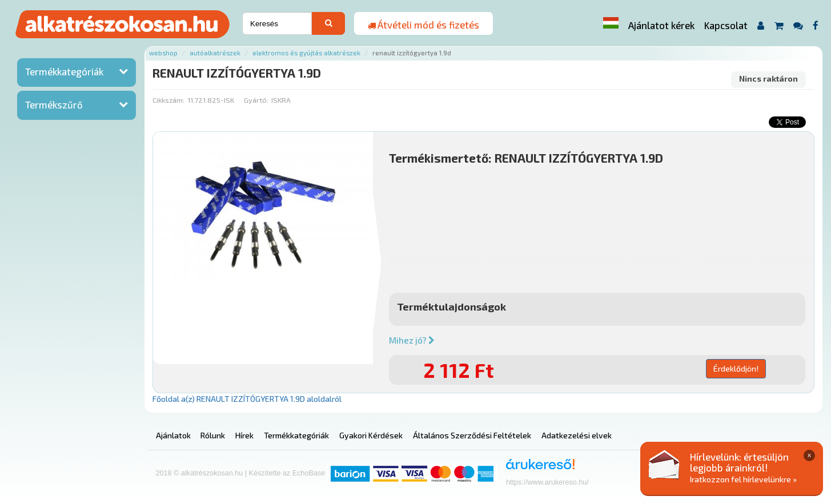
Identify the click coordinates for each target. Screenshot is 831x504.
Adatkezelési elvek (577, 435)
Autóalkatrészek (215, 53)
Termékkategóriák (64, 71)
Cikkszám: (168, 100)
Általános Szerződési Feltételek (472, 435)
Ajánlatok (173, 435)
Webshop (163, 53)
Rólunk (213, 435)
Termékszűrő (54, 104)
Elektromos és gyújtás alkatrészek (306, 53)
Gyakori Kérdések (371, 435)
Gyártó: (256, 100)
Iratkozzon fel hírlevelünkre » (743, 479)
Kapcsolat (726, 25)
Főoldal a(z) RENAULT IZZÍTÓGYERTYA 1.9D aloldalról (247, 399)
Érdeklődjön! (736, 368)
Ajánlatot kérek (661, 25)
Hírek (244, 435)
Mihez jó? (412, 340)
